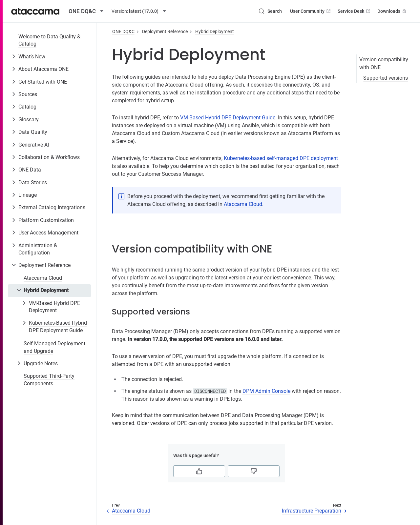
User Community (311, 11)
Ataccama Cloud (43, 278)
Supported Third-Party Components (49, 380)
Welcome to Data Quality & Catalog (49, 40)
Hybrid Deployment (46, 290)
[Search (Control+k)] (270, 11)
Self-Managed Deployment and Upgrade (54, 347)
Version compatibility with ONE (384, 63)
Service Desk (355, 11)
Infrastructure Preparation (312, 511)
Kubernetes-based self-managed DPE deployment (281, 158)
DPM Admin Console (266, 391)
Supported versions (386, 78)
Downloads (392, 11)
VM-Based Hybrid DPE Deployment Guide (228, 118)
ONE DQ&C (123, 31)
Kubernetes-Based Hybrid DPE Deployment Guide (58, 326)
